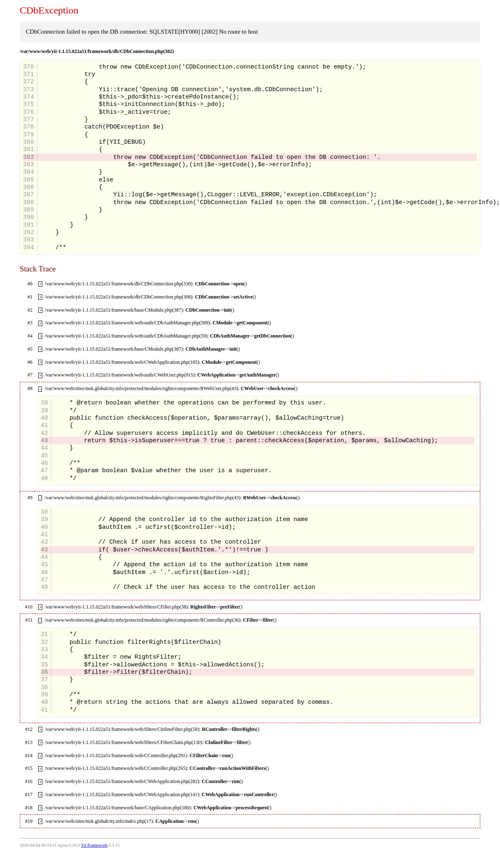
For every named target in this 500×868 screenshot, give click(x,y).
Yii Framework (94, 845)
